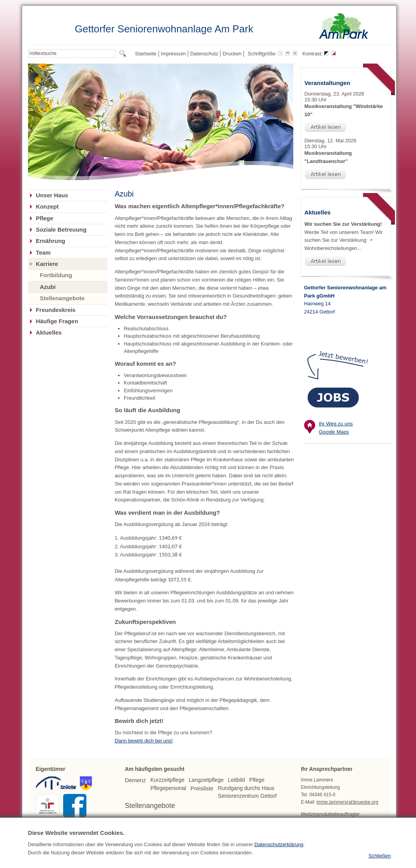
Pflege (45, 218)
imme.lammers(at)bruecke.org (347, 802)
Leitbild (236, 780)
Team (43, 253)
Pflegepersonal (168, 788)
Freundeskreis (56, 310)
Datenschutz (204, 54)
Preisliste (202, 788)
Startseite (146, 54)
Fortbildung (56, 275)
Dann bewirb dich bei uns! (144, 741)
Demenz (135, 780)
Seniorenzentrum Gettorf (247, 796)
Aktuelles (49, 333)
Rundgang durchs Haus (246, 788)
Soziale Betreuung (61, 230)
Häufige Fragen (57, 321)
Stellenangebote (62, 298)
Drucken (232, 54)
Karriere (47, 264)
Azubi (48, 287)
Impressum (173, 54)
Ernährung (50, 241)
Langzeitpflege (206, 780)
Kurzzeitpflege (167, 780)
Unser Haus (52, 195)
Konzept (47, 207)
